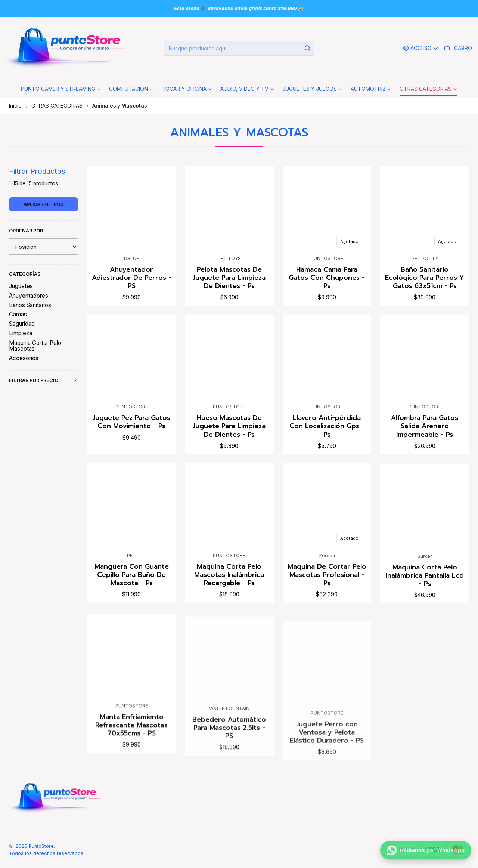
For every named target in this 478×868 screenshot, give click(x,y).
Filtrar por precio (44, 380)
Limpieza (21, 333)
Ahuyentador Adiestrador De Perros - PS (132, 278)
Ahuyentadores (29, 296)
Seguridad (22, 324)
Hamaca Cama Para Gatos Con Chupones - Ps (327, 278)
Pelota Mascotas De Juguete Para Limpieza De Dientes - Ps (229, 278)
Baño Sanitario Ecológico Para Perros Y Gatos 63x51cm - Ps (425, 278)
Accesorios (24, 358)
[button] (61, 89)
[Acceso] (421, 48)
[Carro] (458, 48)
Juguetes (21, 286)
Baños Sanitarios (30, 305)
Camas (18, 314)
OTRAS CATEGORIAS (57, 106)
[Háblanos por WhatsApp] (426, 852)
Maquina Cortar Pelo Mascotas (35, 346)
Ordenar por (26, 231)
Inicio (15, 106)
